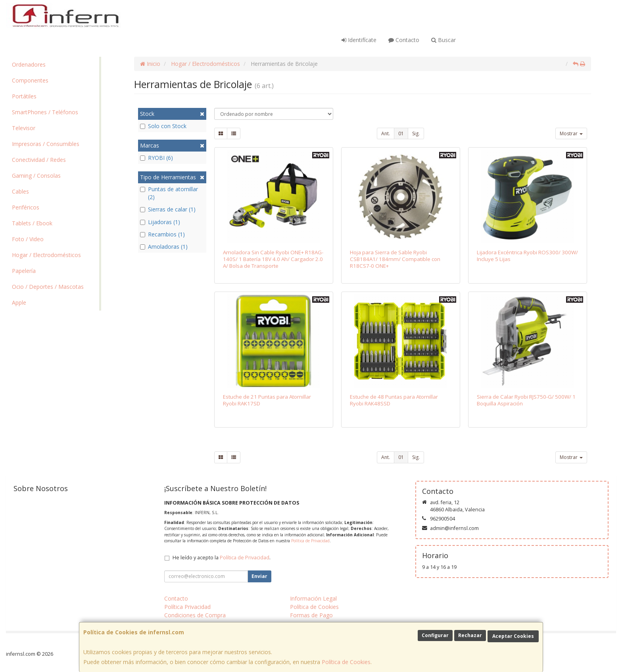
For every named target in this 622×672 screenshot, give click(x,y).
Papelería (24, 271)
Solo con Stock (163, 126)
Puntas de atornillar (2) (169, 193)
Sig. (416, 133)
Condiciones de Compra (195, 615)
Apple (19, 302)
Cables (20, 191)
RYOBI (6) (156, 158)
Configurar (435, 635)
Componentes (30, 80)
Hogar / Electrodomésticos (46, 255)
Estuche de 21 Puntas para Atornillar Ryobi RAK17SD (267, 400)
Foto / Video (28, 239)
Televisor (24, 128)
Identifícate (359, 40)
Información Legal (313, 598)
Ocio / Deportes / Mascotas (48, 287)
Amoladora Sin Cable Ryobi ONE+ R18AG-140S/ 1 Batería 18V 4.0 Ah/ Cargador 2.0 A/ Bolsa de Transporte (273, 259)
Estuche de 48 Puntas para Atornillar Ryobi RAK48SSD (394, 400)
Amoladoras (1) (164, 247)
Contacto (404, 40)
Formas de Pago (311, 615)
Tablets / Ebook (32, 223)
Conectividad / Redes (39, 160)
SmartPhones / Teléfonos (45, 112)
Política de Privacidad (310, 541)
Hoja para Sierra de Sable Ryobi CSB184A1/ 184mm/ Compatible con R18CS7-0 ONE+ (395, 259)
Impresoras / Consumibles (46, 144)
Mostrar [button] (571, 133)
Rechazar (470, 635)
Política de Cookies (346, 662)
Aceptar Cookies (513, 636)
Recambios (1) (162, 234)
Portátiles (24, 96)
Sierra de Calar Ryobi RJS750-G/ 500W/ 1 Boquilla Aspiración (526, 400)
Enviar (259, 576)
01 (401, 133)
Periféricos (26, 207)
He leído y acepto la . (222, 558)
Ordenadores (29, 64)
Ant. (386, 133)
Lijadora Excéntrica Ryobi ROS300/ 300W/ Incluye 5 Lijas (527, 256)
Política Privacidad (187, 607)
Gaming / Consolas (36, 176)
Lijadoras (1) (160, 222)
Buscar (443, 40)
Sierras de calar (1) (168, 209)
